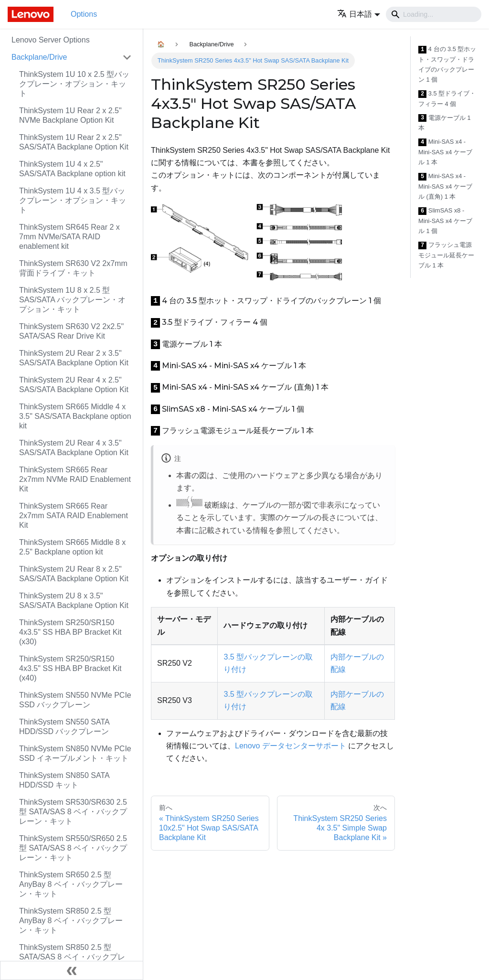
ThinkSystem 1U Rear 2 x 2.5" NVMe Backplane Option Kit (70, 115)
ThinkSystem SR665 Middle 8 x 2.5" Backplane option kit (72, 547)
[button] (359, 14)
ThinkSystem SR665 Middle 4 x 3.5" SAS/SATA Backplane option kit (75, 416)
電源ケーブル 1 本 (445, 123)
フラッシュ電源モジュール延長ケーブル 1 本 (446, 255)
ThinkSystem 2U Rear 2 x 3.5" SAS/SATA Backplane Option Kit (74, 358)
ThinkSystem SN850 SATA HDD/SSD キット (64, 780)
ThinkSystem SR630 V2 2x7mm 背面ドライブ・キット (73, 268)
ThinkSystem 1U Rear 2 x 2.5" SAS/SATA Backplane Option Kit (74, 142)
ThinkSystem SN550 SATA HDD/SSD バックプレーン (64, 727)
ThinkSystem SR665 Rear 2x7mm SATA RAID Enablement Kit (74, 516)
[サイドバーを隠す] (72, 970)
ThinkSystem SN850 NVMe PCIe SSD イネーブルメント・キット (75, 753)
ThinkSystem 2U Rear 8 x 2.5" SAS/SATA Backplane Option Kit (74, 574)
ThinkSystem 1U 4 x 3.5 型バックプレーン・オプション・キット (73, 200)
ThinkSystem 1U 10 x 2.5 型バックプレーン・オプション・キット (74, 84)
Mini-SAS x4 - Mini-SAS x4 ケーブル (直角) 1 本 (445, 186)
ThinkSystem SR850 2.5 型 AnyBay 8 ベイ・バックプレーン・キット (71, 921)
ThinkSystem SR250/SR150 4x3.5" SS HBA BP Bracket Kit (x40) (70, 668)
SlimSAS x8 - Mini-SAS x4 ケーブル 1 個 (445, 221)
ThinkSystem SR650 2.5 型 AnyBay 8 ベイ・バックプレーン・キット (71, 884)
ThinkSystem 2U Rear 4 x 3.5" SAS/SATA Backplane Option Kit (74, 448)
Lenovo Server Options (51, 40)
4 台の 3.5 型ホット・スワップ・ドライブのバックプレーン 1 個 (447, 64)
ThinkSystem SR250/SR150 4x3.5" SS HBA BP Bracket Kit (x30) (70, 632)
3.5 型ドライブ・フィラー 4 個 (447, 99)
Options (84, 14)
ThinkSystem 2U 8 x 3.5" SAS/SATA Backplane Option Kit (74, 601)
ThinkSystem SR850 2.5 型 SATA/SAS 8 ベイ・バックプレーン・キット (72, 957)
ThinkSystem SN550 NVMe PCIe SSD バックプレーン (75, 700)
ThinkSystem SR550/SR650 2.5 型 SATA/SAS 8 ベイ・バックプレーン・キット (73, 848)
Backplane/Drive (39, 57)
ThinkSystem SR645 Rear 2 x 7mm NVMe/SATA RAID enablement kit (69, 237)
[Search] (434, 14)
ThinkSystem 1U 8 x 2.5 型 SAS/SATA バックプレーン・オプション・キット (72, 300)
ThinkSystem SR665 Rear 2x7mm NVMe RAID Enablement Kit (75, 479)
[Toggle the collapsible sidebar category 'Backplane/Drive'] (127, 57)
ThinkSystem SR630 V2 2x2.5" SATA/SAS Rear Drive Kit (71, 331)
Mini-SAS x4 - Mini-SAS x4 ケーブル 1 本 (445, 152)
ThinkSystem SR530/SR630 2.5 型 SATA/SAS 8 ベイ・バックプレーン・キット (73, 812)
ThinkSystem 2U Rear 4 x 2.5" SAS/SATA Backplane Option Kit (74, 385)
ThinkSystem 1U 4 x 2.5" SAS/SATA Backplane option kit (72, 169)
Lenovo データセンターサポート (291, 746)
